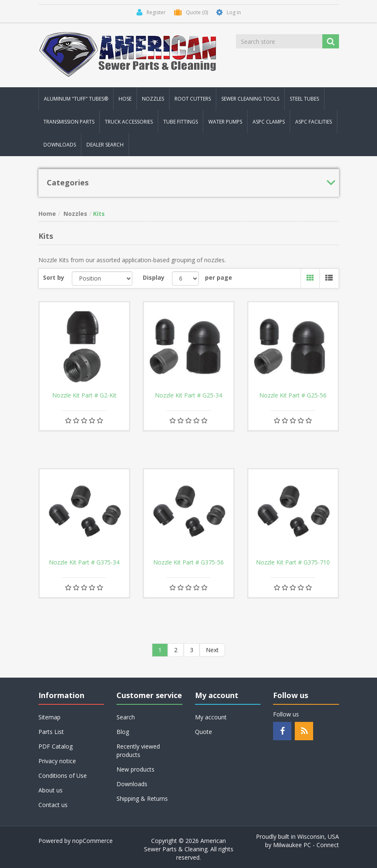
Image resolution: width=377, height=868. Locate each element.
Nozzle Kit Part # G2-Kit (84, 395)
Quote (204, 732)
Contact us (53, 805)
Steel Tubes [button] (304, 99)
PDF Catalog (56, 746)
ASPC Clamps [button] (269, 122)
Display (154, 277)
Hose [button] (125, 99)
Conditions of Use (63, 776)
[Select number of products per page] (186, 278)
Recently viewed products (138, 750)
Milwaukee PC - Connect (306, 845)
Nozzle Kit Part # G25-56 (293, 395)
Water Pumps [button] (225, 122)
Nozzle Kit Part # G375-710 (293, 562)
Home (47, 214)
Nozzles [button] (153, 99)
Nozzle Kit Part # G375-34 (84, 562)
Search (126, 717)
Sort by (54, 277)
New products (135, 769)
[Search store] (280, 41)
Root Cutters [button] (193, 99)
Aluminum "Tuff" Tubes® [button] (76, 99)
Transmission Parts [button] (69, 122)
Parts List (51, 732)
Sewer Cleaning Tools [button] (250, 99)
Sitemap (49, 717)
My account (211, 717)
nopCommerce (92, 841)
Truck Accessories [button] (129, 122)
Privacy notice (57, 761)
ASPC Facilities (314, 122)
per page (219, 277)
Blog (123, 732)
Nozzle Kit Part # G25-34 (188, 395)
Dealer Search (105, 145)
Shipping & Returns (142, 798)
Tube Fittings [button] (181, 122)
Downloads (60, 145)
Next (212, 650)
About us (51, 790)
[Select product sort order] (102, 278)
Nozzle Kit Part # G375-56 (188, 562)
